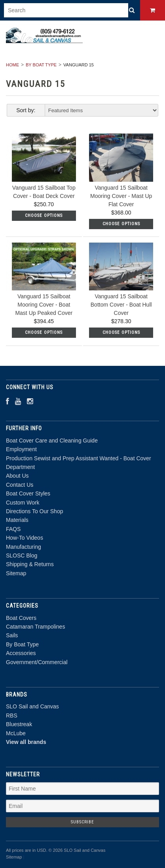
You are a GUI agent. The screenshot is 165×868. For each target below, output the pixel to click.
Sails (12, 635)
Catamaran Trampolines (35, 627)
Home (12, 65)
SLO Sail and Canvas (32, 706)
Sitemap (16, 573)
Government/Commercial (37, 662)
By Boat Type (41, 65)
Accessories (21, 653)
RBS (12, 715)
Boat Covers (21, 618)
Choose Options (44, 216)
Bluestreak (19, 724)
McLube (16, 733)
